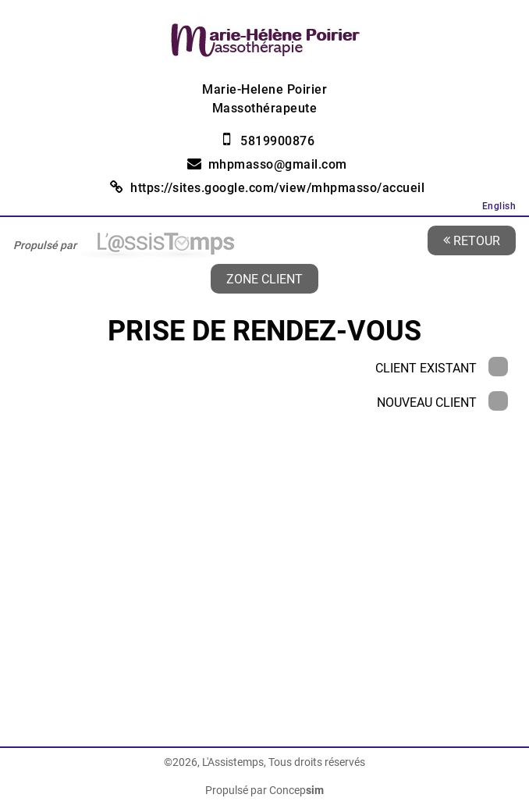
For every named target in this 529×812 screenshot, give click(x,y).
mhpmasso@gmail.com (278, 164)
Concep (296, 790)
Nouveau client (442, 402)
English (499, 206)
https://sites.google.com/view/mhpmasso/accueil (277, 188)
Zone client (264, 278)
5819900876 (277, 141)
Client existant (442, 368)
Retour (472, 240)
